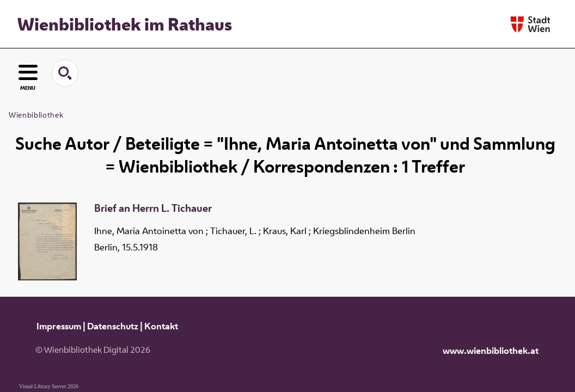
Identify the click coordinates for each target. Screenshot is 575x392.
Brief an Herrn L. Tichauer (153, 209)
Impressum (59, 326)
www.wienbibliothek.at (491, 351)
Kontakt (161, 326)
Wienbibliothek (36, 115)
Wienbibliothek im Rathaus (125, 24)
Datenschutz (113, 326)
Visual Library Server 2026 (49, 386)
